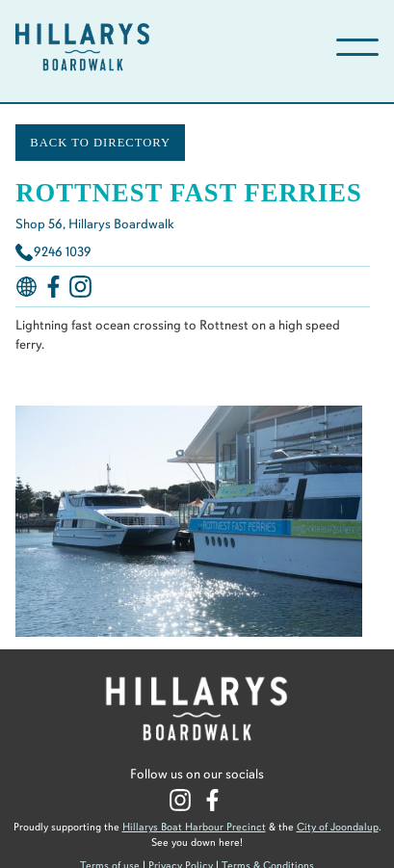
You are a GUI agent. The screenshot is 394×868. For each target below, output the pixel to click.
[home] (149, 47)
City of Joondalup (338, 827)
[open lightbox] (191, 522)
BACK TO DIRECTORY (100, 143)
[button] (357, 47)
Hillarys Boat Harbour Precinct (194, 827)
